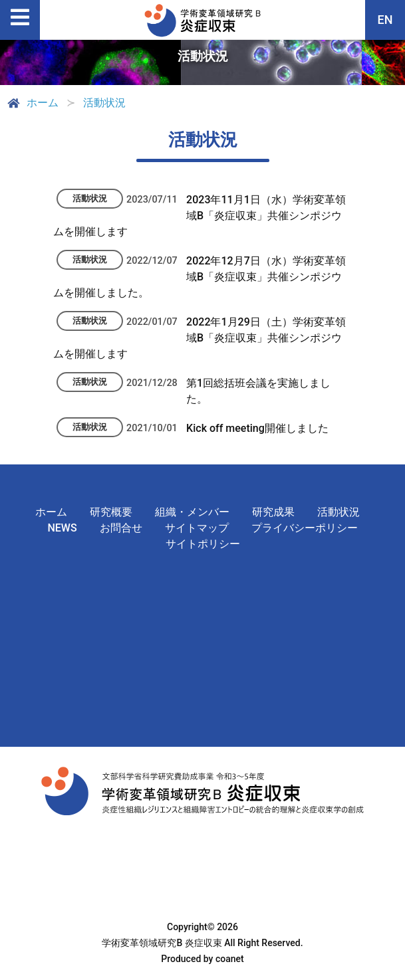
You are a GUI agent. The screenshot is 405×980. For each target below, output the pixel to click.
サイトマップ (197, 528)
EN (385, 20)
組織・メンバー (192, 512)
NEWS (62, 528)
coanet (230, 959)
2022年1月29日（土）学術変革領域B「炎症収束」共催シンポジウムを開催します (200, 338)
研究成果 (273, 512)
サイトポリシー (203, 544)
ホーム (32, 103)
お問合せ (121, 528)
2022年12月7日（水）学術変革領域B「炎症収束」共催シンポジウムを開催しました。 (200, 277)
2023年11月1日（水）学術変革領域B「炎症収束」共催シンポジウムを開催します (200, 216)
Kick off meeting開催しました (257, 428)
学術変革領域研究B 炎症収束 (162, 943)
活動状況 (338, 512)
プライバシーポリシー (305, 528)
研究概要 (111, 512)
